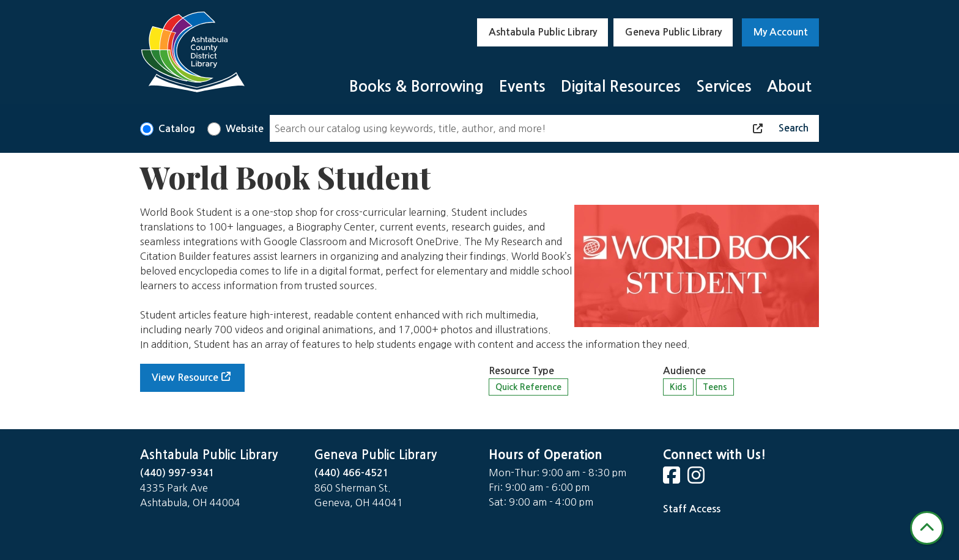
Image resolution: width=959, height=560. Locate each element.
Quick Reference (528, 387)
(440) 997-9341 (177, 473)
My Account (781, 32)
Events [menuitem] (522, 87)
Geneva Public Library (673, 32)
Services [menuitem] (724, 87)
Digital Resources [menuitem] (621, 87)
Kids (678, 387)
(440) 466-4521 (352, 473)
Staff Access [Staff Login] (692, 509)
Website (245, 129)
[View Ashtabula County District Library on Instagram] (697, 479)
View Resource (185, 378)
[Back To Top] (927, 528)
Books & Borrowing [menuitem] (417, 87)
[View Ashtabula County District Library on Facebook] (673, 479)
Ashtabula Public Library (543, 32)
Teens (715, 387)
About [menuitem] (789, 87)
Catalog (177, 129)
